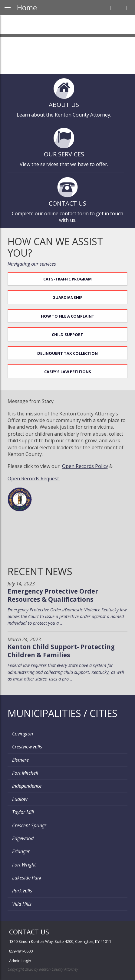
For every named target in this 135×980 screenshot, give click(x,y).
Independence (27, 786)
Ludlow (20, 799)
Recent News (40, 571)
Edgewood (23, 838)
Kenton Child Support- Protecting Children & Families (61, 651)
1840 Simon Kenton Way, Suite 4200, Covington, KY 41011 (60, 941)
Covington (23, 734)
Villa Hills (22, 904)
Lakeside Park (27, 878)
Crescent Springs (29, 825)
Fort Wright (24, 865)
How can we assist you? (55, 247)
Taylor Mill (23, 812)
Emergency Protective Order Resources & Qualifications (53, 595)
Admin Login (20, 961)
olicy (103, 466)
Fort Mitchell (25, 773)
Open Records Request (34, 479)
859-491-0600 (21, 951)
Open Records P (80, 466)
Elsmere (20, 760)
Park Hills (22, 891)
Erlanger (21, 851)
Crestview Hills (27, 747)
